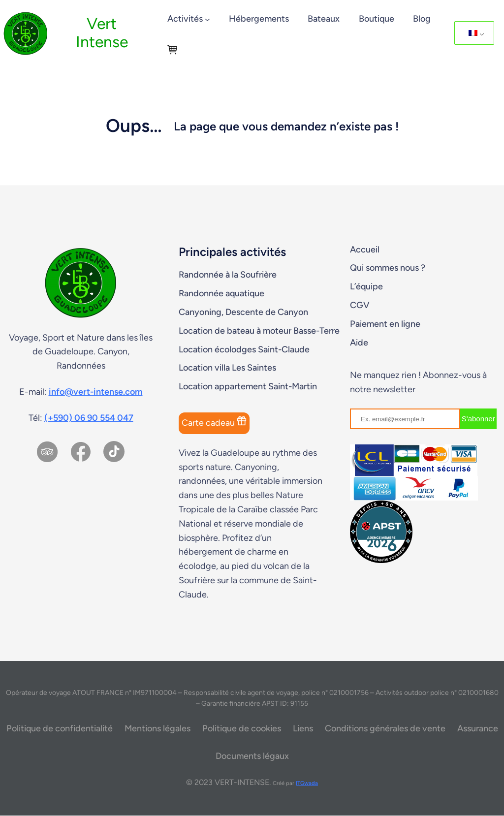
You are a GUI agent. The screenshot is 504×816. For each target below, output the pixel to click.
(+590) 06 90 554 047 (89, 418)
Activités (185, 19)
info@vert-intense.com (96, 392)
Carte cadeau (214, 422)
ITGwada (307, 783)
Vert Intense (102, 32)
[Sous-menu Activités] (207, 19)
